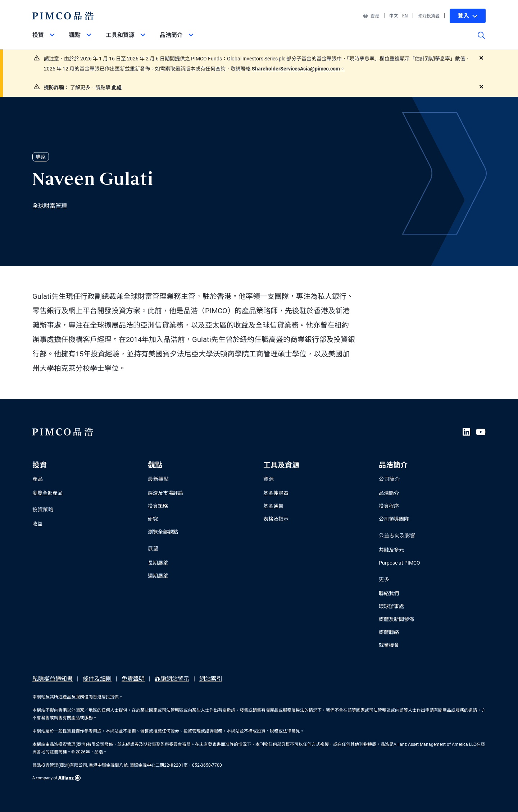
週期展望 (158, 576)
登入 (468, 16)
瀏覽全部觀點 (163, 532)
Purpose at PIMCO (399, 563)
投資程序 (389, 506)
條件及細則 (97, 679)
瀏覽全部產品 (47, 493)
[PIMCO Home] (63, 16)
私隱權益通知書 (53, 679)
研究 (153, 519)
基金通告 (273, 506)
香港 (371, 16)
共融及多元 (391, 550)
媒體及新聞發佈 (396, 619)
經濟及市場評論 (165, 493)
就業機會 (389, 645)
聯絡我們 (389, 593)
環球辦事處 (391, 606)
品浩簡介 (389, 493)
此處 (117, 87)
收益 (37, 524)
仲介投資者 (429, 16)
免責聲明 (133, 679)
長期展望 (158, 563)
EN (405, 16)
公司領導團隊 (394, 519)
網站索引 (211, 679)
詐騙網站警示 (172, 679)
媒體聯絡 (389, 632)
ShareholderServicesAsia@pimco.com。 (298, 69)
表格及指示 (276, 519)
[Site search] (481, 40)
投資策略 (158, 506)
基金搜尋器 (276, 493)
